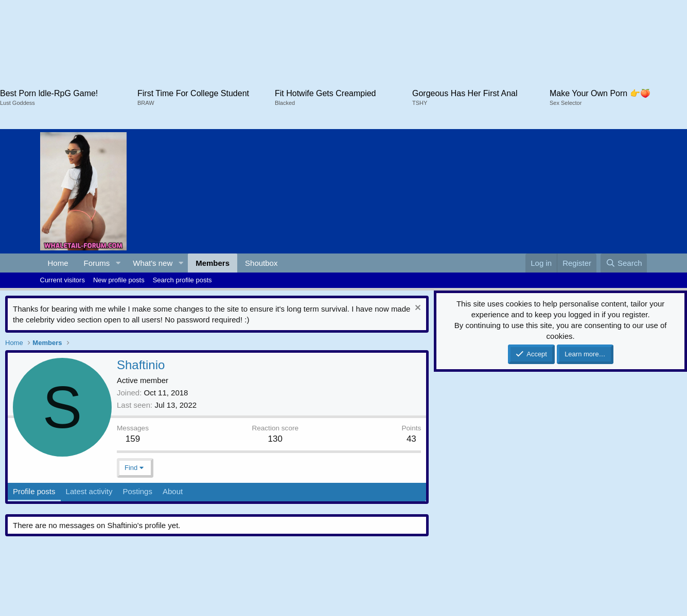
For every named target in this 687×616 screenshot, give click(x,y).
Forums (97, 263)
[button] (118, 263)
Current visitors (63, 280)
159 (133, 439)
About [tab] (173, 491)
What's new (153, 263)
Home (58, 263)
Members (213, 263)
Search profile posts (182, 280)
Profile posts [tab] (34, 491)
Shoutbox (261, 263)
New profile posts (119, 280)
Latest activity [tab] (89, 491)
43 (411, 439)
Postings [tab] (137, 491)
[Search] (624, 263)
